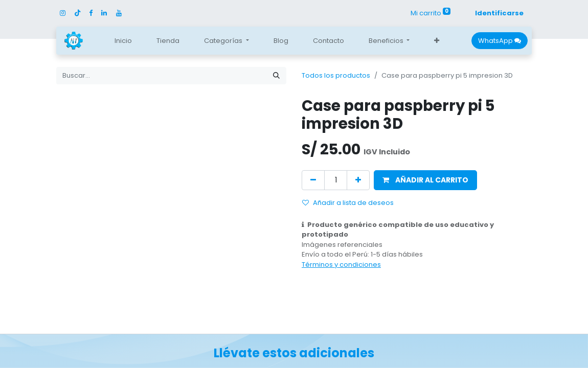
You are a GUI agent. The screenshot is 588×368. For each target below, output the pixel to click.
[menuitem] (123, 41)
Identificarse (499, 13)
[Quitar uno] (313, 180)
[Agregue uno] (358, 180)
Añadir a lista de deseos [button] (348, 203)
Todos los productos (336, 75)
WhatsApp (500, 41)
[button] (437, 41)
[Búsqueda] (276, 76)
